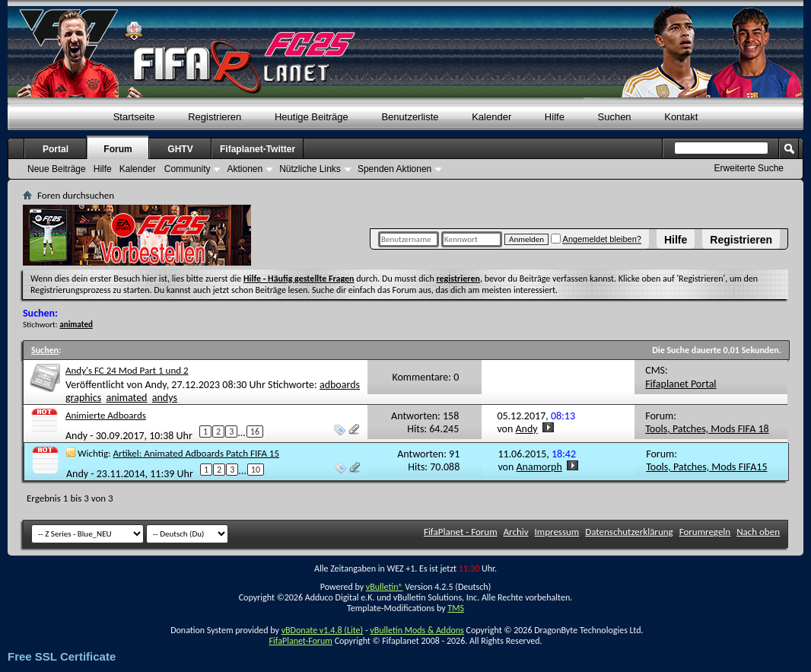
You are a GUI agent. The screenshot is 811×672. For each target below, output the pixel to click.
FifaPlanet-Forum (300, 641)
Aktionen (245, 169)
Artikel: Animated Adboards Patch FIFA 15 (197, 453)
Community (188, 169)
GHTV (180, 149)
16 (255, 432)
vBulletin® (385, 587)
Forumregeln (705, 532)
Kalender (491, 117)
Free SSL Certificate (62, 656)
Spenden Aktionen (394, 169)
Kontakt (681, 117)
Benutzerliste (410, 117)
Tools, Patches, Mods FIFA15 (706, 467)
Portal (56, 149)
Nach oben (758, 532)
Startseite (134, 117)
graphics (83, 398)
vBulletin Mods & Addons (417, 630)
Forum (118, 149)
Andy (155, 385)
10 (256, 470)
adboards (340, 385)
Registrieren (741, 240)
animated (127, 398)
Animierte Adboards (106, 415)
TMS (456, 608)
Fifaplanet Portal (681, 384)
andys (165, 398)
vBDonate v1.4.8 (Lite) (323, 630)
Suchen (615, 117)
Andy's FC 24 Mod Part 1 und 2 (127, 370)
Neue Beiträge (57, 169)
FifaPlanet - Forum (461, 532)
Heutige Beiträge (312, 117)
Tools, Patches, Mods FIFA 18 (707, 429)
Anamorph (539, 467)
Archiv (516, 532)
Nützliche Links (310, 169)
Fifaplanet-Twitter (258, 149)
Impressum (557, 532)
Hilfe (676, 240)
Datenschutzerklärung (629, 532)
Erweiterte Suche (749, 168)
